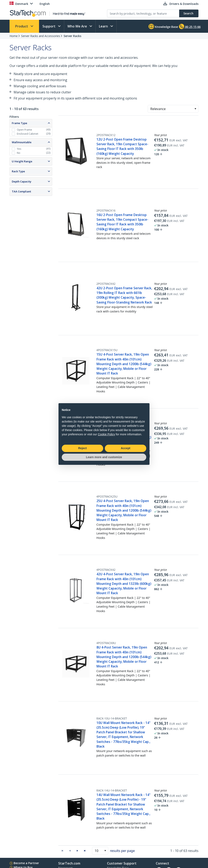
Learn (104, 26)
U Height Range (22, 161)
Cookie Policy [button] (106, 434)
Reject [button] (82, 448)
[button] (195, 109)
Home (14, 36)
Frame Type (19, 123)
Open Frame (24, 130)
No (19, 153)
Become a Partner (26, 863)
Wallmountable (22, 142)
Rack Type (18, 171)
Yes (19, 149)
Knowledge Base (163, 26)
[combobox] (173, 109)
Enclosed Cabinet (28, 134)
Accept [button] (126, 448)
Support (49, 26)
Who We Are (78, 26)
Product (22, 26)
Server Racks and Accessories (41, 36)
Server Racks (72, 36)
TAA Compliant (21, 191)
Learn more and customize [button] (104, 457)
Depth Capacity (22, 181)
